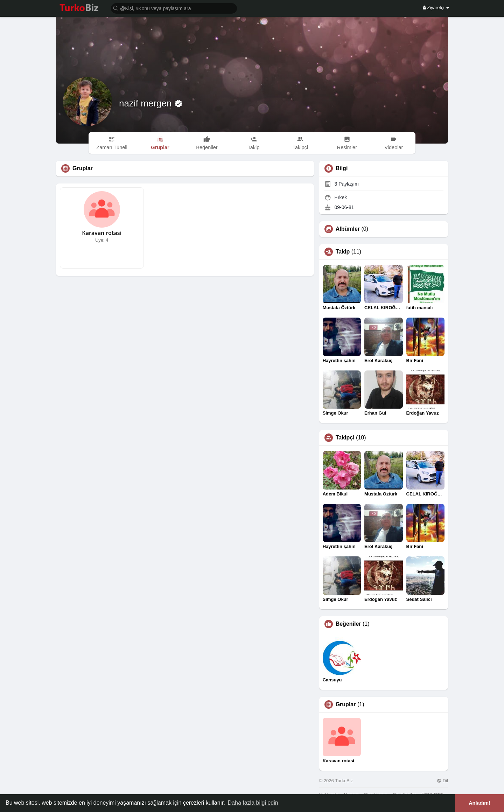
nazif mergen (147, 103)
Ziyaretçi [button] (436, 8)
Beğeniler (348, 624)
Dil (442, 781)
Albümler (348, 229)
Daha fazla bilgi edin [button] (253, 803)
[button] (174, 8)
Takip (343, 252)
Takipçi (345, 438)
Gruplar (346, 705)
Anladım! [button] (479, 803)
